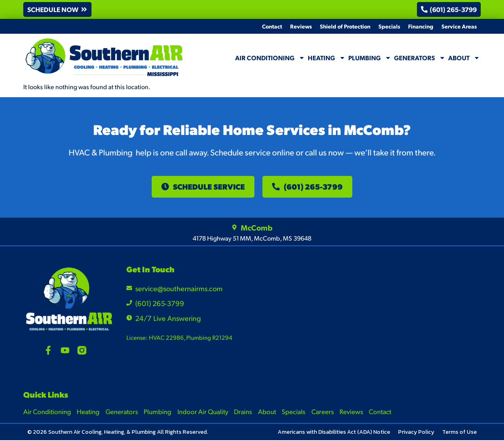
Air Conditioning (270, 58)
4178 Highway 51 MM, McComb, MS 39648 (252, 239)
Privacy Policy (416, 433)
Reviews (301, 26)
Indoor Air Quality (204, 412)
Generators (420, 58)
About (464, 58)
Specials (389, 26)
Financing (421, 26)
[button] (58, 9)
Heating (327, 58)
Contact (272, 26)
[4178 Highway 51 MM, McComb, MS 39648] (424, 316)
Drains (245, 412)
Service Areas (459, 26)
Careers (325, 412)
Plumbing (370, 58)
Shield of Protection (345, 26)
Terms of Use (459, 433)
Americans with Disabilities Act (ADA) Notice (334, 433)
